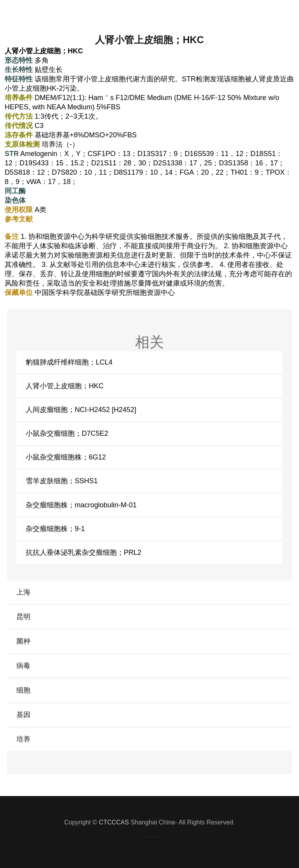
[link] (149, 592)
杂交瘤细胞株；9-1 (55, 529)
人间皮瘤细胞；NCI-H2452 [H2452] (81, 410)
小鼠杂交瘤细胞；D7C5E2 (67, 433)
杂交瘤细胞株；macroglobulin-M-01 (81, 505)
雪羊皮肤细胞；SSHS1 (62, 481)
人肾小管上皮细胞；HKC (65, 386)
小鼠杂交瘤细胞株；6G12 (66, 457)
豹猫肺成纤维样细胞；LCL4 (69, 362)
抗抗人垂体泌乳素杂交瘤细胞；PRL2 (84, 552)
